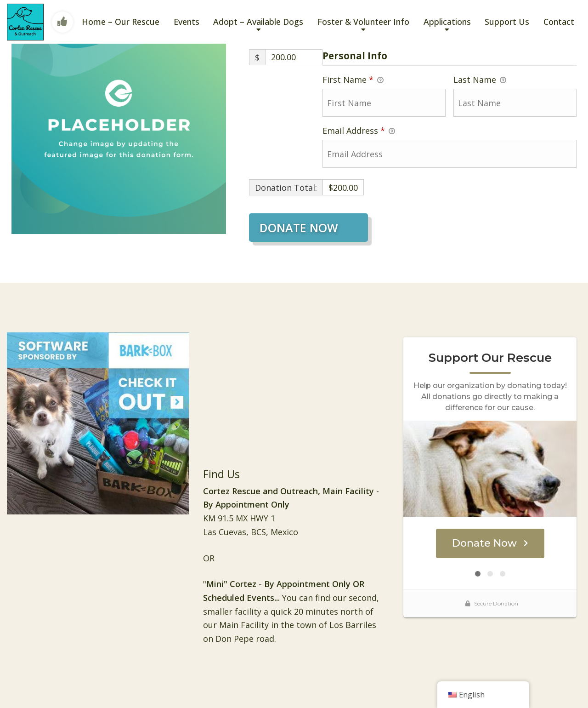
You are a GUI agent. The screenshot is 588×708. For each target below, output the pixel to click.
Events (187, 22)
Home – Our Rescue (121, 22)
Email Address (359, 131)
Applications (447, 22)
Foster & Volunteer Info (363, 22)
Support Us (507, 22)
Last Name (480, 80)
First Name (353, 80)
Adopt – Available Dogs (258, 22)
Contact (559, 22)
